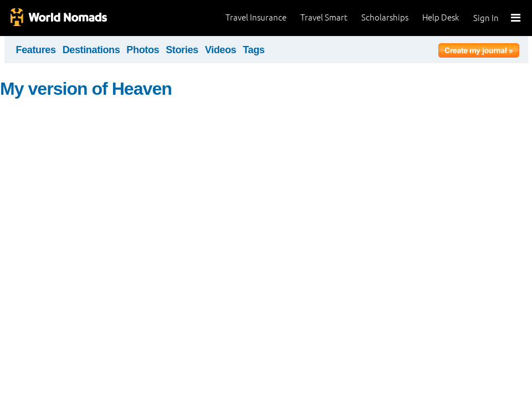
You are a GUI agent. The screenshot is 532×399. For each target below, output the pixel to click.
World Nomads (58, 18)
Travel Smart (324, 17)
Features (36, 50)
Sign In (486, 18)
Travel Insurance (256, 17)
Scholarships (385, 17)
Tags (254, 50)
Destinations (91, 50)
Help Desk (441, 17)
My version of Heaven (86, 89)
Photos (143, 50)
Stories (182, 50)
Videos (221, 50)
